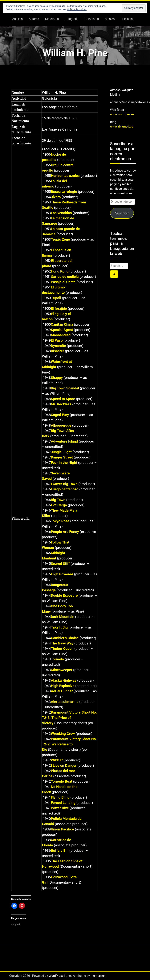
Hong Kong (60, 271)
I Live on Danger (64, 766)
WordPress (56, 976)
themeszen (98, 976)
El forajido (59, 309)
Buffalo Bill (60, 851)
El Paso (57, 340)
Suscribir (122, 213)
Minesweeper (62, 670)
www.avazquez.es (122, 114)
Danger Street (62, 457)
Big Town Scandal (65, 388)
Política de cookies (77, 9)
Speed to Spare (63, 399)
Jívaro (56, 197)
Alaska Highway (64, 681)
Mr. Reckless (61, 404)
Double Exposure (64, 596)
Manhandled (61, 335)
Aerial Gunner (62, 691)
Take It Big (59, 627)
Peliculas (128, 19)
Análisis (18, 19)
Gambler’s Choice (65, 638)
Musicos (111, 19)
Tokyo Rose (60, 521)
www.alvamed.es (122, 126)
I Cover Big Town (64, 484)
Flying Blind (60, 797)
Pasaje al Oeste (63, 282)
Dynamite (58, 346)
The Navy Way (62, 643)
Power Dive (60, 808)
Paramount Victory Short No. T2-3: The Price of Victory (69, 718)
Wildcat (57, 760)
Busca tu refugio (64, 192)
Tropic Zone (60, 239)
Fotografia (72, 19)
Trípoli (56, 298)
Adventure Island (64, 441)
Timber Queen (62, 649)
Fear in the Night (64, 463)
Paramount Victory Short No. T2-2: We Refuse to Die (69, 744)
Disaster (57, 351)
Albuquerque (61, 425)
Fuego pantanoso (65, 489)
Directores (52, 19)
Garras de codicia (65, 277)
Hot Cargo (59, 505)
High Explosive (63, 686)
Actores (34, 19)
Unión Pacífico (63, 829)
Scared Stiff (60, 564)
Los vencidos (61, 213)
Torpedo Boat (62, 781)
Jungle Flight (61, 452)
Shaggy (57, 378)
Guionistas (92, 19)
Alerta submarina (65, 702)
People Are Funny (65, 532)
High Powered (62, 574)
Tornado (57, 659)
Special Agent (62, 330)
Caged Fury (60, 415)
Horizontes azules (65, 176)
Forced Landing (63, 803)
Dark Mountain (63, 617)
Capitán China (62, 325)
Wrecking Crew (63, 734)
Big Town (58, 500)
